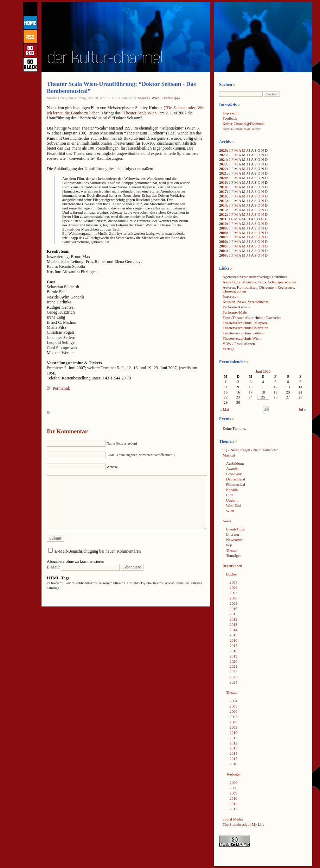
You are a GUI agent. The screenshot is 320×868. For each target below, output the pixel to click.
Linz (230, 495)
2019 (223, 182)
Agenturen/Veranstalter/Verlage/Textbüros (255, 277)
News (227, 521)
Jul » (302, 409)
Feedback (230, 118)
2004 (223, 251)
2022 (223, 169)
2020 (223, 178)
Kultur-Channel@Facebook (244, 124)
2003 (223, 255)
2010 (223, 224)
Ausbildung (235, 463)
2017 (223, 191)
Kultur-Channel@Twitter (242, 129)
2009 (223, 228)
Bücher (232, 574)
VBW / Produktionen (239, 344)
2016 (223, 196)
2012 (223, 214)
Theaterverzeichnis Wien (242, 338)
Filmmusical (236, 484)
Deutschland (236, 479)
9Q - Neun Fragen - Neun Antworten (251, 450)
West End (233, 505)
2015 (223, 201)
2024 (223, 159)
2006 (223, 241)
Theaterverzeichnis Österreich (245, 328)
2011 (223, 219)
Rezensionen (232, 566)
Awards (232, 468)
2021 (223, 173)
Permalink (61, 388)
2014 (223, 205)
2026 (223, 150)
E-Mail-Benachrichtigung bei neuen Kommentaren (98, 551)
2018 (223, 187)
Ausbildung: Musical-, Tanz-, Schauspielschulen (259, 282)
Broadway (234, 474)
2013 (223, 210)
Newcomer (234, 540)
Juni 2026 (263, 371)
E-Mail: (83, 567)
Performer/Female (236, 307)
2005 (223, 246)
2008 (223, 233)
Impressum (231, 113)
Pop (229, 545)
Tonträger (233, 555)
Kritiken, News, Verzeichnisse (246, 302)
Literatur (233, 534)
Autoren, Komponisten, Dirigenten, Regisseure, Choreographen (259, 289)
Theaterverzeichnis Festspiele (245, 323)
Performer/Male (235, 312)
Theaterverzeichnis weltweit (244, 333)
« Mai (225, 409)
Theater (232, 550)
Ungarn (232, 500)
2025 (223, 155)
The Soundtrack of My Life (244, 824)
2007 (223, 237)
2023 (223, 164)
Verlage (228, 349)
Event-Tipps (171, 98)
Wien (156, 98)
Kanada (232, 490)
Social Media (233, 819)
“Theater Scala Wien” (140, 113)
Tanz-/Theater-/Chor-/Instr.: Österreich (252, 317)
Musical (144, 98)
